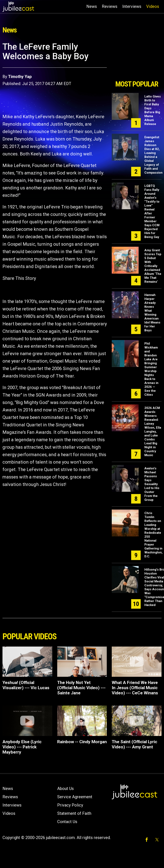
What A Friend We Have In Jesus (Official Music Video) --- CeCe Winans (135, 688)
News (92, 6)
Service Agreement (75, 797)
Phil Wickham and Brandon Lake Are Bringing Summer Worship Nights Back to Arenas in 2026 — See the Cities (151, 369)
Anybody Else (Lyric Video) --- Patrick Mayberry (22, 747)
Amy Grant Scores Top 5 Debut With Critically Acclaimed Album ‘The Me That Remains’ (153, 266)
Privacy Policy (70, 805)
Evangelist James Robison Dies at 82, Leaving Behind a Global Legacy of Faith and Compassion (153, 155)
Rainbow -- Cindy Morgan (82, 742)
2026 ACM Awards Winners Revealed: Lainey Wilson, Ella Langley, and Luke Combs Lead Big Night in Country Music (153, 432)
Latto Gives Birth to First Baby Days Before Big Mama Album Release (153, 110)
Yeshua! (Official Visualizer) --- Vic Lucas (26, 685)
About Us (65, 789)
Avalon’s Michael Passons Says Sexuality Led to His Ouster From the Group (152, 484)
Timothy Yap (20, 77)
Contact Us (67, 822)
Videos (153, 6)
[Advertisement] (136, 60)
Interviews (132, 6)
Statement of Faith (74, 813)
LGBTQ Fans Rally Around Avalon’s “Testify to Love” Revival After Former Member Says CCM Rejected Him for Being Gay (152, 211)
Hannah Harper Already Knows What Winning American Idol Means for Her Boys (152, 313)
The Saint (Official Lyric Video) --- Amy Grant (134, 744)
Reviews (110, 6)
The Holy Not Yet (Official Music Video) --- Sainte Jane (81, 688)
